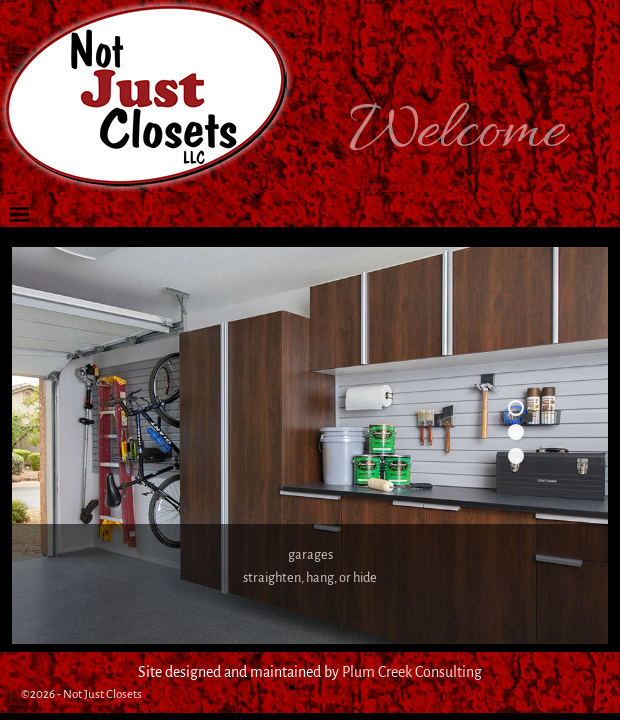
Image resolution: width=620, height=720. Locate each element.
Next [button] (533, 507)
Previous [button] (500, 507)
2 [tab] (516, 432)
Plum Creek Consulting (412, 672)
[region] (309, 445)
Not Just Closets (102, 694)
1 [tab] (516, 408)
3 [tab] (516, 456)
